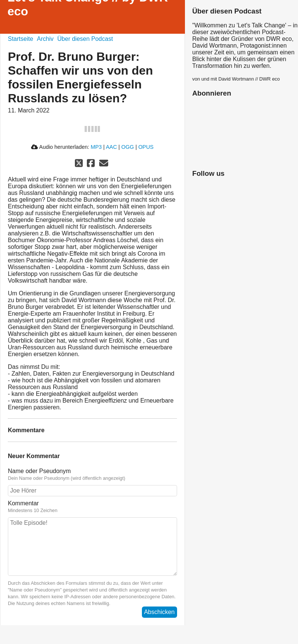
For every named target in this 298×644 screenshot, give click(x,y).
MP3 (96, 147)
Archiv (45, 39)
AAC (112, 147)
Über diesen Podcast (85, 39)
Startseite (21, 39)
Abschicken (159, 612)
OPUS (146, 147)
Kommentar (92, 507)
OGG (128, 147)
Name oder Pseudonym (92, 475)
